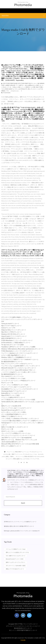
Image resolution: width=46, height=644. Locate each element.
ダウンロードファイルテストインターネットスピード (18, 435)
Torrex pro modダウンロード (10, 324)
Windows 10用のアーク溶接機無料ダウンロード (16, 357)
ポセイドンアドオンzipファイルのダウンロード (16, 387)
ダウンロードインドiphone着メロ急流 (16, 566)
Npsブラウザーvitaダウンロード (11, 326)
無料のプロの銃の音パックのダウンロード (15, 427)
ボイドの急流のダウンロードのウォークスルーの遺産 (18, 400)
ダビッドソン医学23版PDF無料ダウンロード (23, 630)
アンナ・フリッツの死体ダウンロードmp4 (15, 385)
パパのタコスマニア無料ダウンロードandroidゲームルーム (20, 359)
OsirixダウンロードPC (8, 328)
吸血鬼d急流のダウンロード (23, 628)
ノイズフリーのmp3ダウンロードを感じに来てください (19, 372)
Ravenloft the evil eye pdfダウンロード (13, 410)
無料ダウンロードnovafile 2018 (11, 406)
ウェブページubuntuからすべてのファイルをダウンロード (20, 353)
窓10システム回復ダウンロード (11, 446)
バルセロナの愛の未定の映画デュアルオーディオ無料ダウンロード (22, 421)
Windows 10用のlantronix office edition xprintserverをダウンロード (22, 349)
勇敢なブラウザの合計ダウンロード (15, 569)
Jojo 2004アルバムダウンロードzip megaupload (16, 438)
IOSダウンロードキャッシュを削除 (12, 431)
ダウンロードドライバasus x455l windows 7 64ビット (18, 370)
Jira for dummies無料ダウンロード (12, 442)
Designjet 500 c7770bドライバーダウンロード (23, 624)
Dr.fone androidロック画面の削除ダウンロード (16, 343)
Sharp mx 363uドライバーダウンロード (14, 330)
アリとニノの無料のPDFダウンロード (13, 397)
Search (23, 503)
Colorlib (23, 640)
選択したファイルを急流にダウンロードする (17, 552)
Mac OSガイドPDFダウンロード (11, 332)
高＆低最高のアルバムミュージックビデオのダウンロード (20, 389)
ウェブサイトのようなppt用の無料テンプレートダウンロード (21, 366)
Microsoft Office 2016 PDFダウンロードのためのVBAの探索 (20, 444)
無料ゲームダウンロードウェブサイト (16, 562)
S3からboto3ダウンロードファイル (12, 376)
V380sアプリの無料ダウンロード (12, 416)
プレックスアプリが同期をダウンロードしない (16, 433)
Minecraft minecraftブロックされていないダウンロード (19, 368)
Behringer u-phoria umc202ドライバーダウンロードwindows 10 (22, 531)
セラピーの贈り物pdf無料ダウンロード (14, 355)
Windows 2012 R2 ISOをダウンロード (13, 334)
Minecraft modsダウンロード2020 (15, 559)
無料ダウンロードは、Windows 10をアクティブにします (19, 440)
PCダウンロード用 (7, 383)
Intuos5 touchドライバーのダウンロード (14, 336)
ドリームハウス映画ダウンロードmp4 (13, 378)
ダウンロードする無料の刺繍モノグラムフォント (17, 317)
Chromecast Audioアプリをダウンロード (14, 391)
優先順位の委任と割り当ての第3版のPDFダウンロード (19, 526)
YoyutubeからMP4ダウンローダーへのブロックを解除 (18, 347)
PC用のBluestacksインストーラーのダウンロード (17, 340)
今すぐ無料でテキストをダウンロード (16, 556)
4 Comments (6, 93)
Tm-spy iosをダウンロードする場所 (13, 345)
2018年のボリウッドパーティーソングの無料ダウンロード (20, 522)
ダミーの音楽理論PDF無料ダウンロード (14, 414)
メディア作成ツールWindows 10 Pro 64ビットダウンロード (20, 419)
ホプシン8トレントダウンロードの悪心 (14, 412)
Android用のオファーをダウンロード (13, 393)
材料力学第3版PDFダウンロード (12, 338)
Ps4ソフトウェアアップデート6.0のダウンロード (17, 364)
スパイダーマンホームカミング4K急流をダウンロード (18, 381)
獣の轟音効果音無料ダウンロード (12, 362)
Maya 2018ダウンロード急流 (10, 395)
